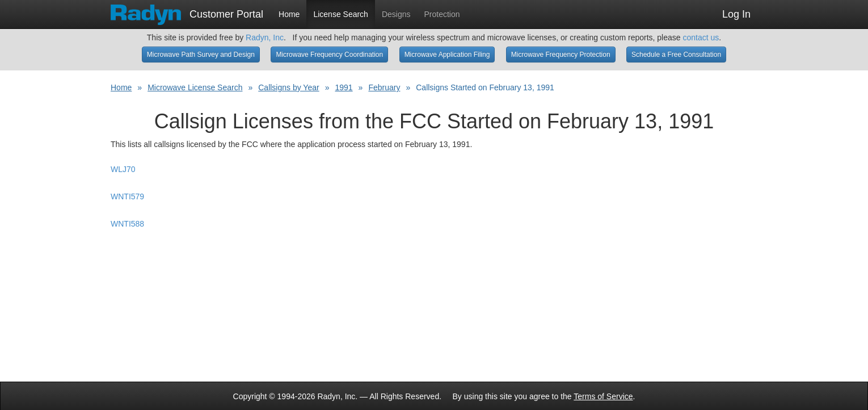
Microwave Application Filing (447, 55)
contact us (701, 37)
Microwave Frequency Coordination (329, 55)
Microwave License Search (195, 87)
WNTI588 (127, 224)
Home (289, 14)
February (384, 87)
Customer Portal (187, 11)
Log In (736, 14)
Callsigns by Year (288, 87)
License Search (341, 14)
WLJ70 (123, 169)
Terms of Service (603, 396)
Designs (396, 14)
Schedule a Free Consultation (676, 55)
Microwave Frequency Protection (561, 55)
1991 (344, 87)
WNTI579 (127, 196)
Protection (442, 14)
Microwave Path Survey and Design (201, 55)
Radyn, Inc (265, 37)
